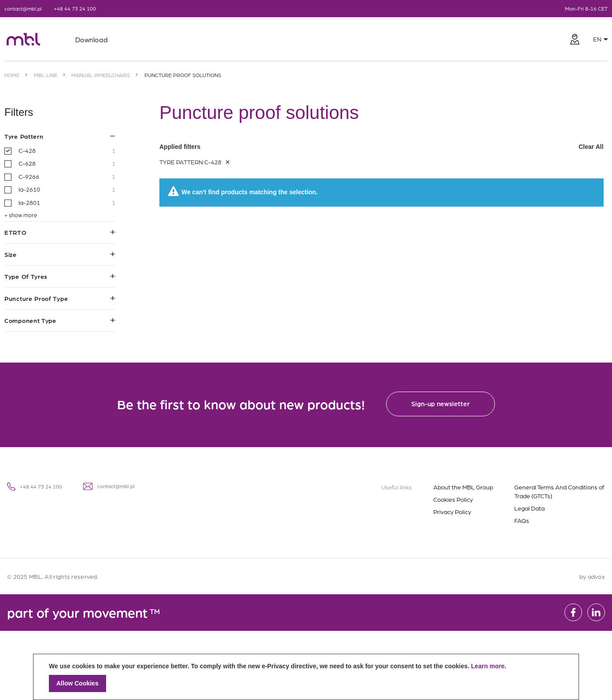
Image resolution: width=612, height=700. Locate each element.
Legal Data (529, 508)
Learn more (488, 666)
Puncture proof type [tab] (60, 298)
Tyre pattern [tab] (60, 136)
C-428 (67, 151)
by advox (592, 576)
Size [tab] (60, 254)
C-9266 (67, 177)
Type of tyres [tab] (60, 276)
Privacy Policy (452, 511)
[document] (306, 677)
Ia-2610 (67, 189)
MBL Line (46, 75)
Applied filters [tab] (382, 147)
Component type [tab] (60, 320)
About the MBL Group (463, 487)
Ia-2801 (67, 203)
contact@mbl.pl (23, 8)
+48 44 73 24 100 (75, 8)
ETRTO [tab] (60, 232)
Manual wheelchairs (101, 75)
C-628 (67, 163)
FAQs (522, 520)
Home (12, 75)
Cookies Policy (453, 499)
